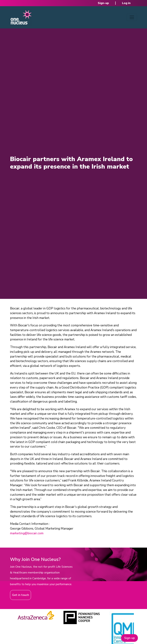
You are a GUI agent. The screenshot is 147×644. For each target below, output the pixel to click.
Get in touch (21, 595)
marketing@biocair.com (27, 533)
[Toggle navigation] (132, 17)
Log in (126, 3)
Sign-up (103, 3)
